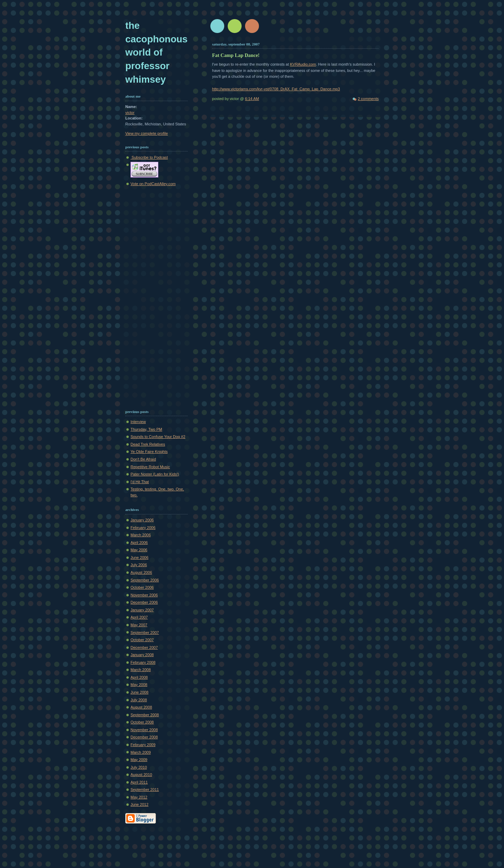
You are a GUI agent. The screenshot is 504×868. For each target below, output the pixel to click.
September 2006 (145, 580)
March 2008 (141, 670)
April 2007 (139, 617)
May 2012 (139, 797)
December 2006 (144, 602)
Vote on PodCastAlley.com (153, 184)
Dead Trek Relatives (148, 444)
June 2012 (140, 804)
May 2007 (139, 625)
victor (130, 113)
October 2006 (142, 587)
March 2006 (141, 535)
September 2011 (145, 790)
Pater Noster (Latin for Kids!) (155, 474)
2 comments (368, 99)
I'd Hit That (140, 482)
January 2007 (142, 610)
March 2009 (141, 752)
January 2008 (142, 655)
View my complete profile (147, 133)
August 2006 (141, 572)
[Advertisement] (146, 296)
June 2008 (140, 692)
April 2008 (139, 677)
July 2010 (139, 767)
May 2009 (139, 760)
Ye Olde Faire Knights (149, 452)
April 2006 (139, 543)
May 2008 (139, 685)
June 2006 (140, 557)
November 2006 (144, 595)
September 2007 (145, 633)
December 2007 (144, 647)
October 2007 (142, 640)
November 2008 (144, 730)
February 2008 (143, 662)
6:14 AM (252, 99)
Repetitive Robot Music (150, 467)
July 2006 (139, 565)
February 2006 (143, 528)
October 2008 (142, 722)
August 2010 (141, 775)
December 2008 (144, 737)
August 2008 (141, 707)
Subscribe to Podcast (149, 157)
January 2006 (142, 520)
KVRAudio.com (303, 64)
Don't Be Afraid (143, 459)
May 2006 (139, 550)
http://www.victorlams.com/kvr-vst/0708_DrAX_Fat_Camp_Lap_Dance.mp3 (276, 89)
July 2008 (139, 700)
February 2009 (143, 745)
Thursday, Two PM (146, 429)
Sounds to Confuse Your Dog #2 (158, 437)
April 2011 (139, 782)
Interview (138, 422)
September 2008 (145, 715)
